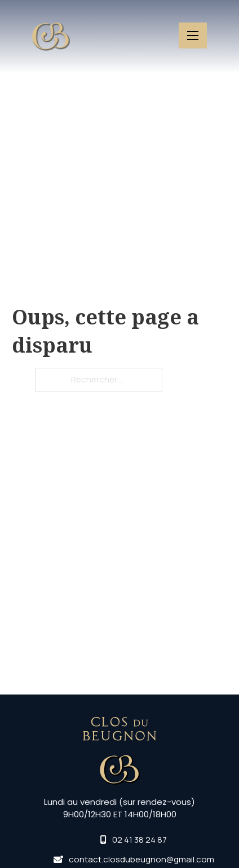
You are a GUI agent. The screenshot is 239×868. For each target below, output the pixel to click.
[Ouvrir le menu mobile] (193, 35)
